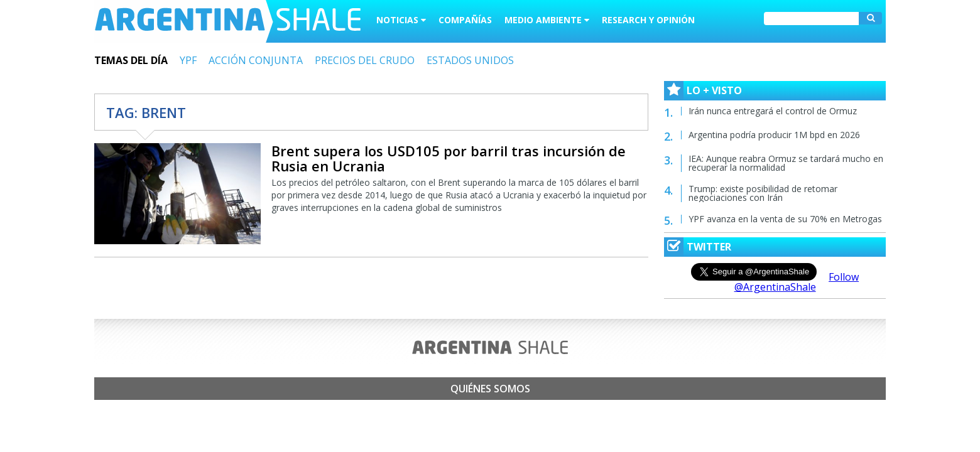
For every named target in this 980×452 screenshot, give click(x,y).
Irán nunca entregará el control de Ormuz (773, 111)
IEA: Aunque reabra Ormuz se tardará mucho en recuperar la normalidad (786, 163)
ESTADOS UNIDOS (470, 60)
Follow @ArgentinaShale (797, 282)
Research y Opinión (648, 20)
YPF (188, 60)
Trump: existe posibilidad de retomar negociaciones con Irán (763, 193)
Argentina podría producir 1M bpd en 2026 (774, 135)
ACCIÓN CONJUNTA (256, 60)
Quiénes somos (490, 389)
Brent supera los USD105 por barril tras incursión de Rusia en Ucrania (449, 158)
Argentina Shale (228, 21)
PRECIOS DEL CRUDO (365, 60)
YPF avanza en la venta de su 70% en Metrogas (785, 219)
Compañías (465, 20)
